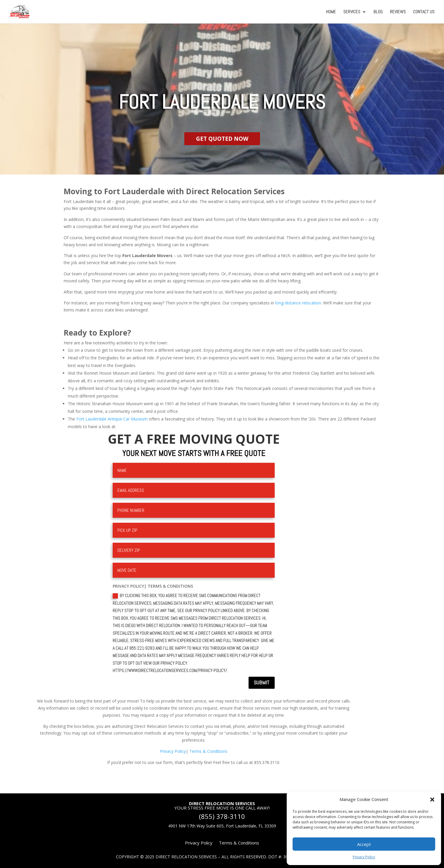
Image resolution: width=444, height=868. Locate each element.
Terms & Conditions (208, 751)
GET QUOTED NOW (222, 139)
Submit (262, 682)
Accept (364, 844)
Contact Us (424, 12)
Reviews (398, 12)
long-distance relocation (298, 303)
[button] (432, 800)
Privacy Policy (364, 857)
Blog (378, 12)
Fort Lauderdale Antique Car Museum (112, 419)
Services (352, 12)
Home (331, 12)
